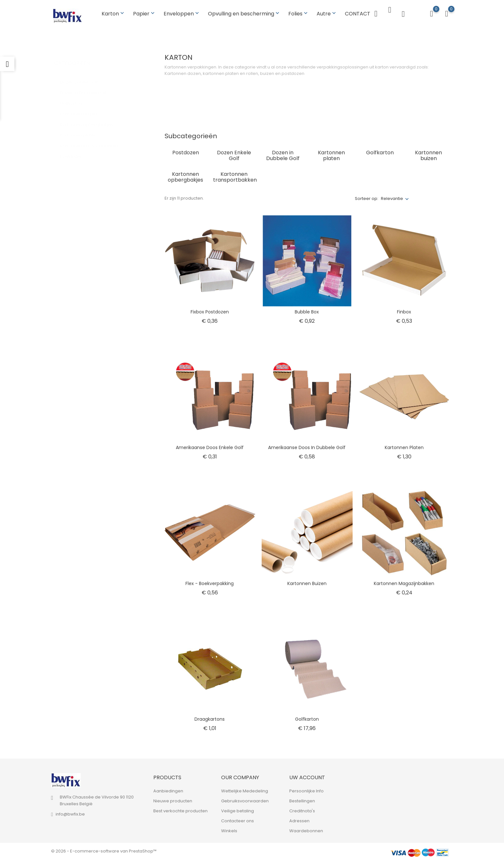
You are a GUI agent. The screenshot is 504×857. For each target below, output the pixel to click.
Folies (299, 12)
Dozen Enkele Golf (82, 73)
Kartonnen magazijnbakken (404, 581)
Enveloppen (182, 12)
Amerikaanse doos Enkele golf (210, 445)
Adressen (299, 819)
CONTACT (358, 12)
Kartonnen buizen (82, 105)
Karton (113, 12)
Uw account (307, 775)
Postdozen (75, 147)
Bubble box (307, 309)
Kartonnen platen (81, 126)
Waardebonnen (306, 829)
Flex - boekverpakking (210, 581)
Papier (144, 12)
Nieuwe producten (173, 799)
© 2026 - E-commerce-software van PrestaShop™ (104, 849)
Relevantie (392, 196)
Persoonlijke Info (306, 789)
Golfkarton (74, 94)
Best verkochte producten (180, 809)
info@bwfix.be (70, 812)
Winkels (229, 829)
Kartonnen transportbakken (92, 137)
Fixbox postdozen (210, 309)
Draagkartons (210, 717)
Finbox (404, 309)
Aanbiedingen (168, 789)
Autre (327, 12)
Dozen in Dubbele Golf (86, 84)
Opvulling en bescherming (244, 12)
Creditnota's (302, 809)
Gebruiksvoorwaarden (245, 799)
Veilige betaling (238, 809)
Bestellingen (302, 799)
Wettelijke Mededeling (245, 789)
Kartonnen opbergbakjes (90, 116)
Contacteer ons (238, 819)
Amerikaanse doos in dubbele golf (307, 445)
